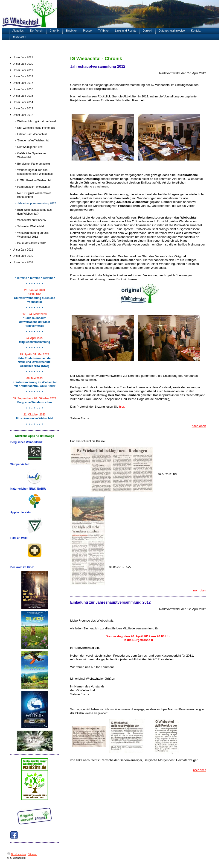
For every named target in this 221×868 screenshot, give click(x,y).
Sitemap (32, 854)
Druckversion (16, 854)
